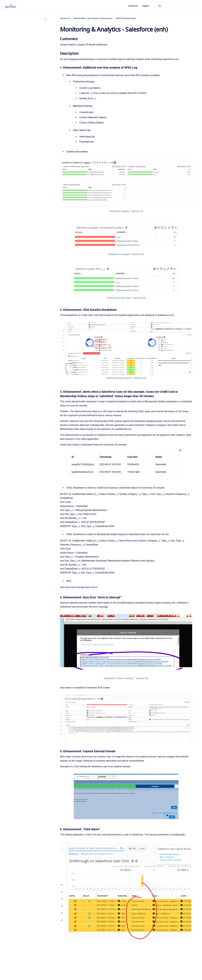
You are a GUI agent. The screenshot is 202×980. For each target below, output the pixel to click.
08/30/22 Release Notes (126, 18)
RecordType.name (129, 541)
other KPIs (135, 75)
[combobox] (177, 6)
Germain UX (65, 18)
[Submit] (160, 6)
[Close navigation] (45, 19)
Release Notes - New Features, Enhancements (93, 18)
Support (146, 6)
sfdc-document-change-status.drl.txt (79, 587)
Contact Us (133, 6)
